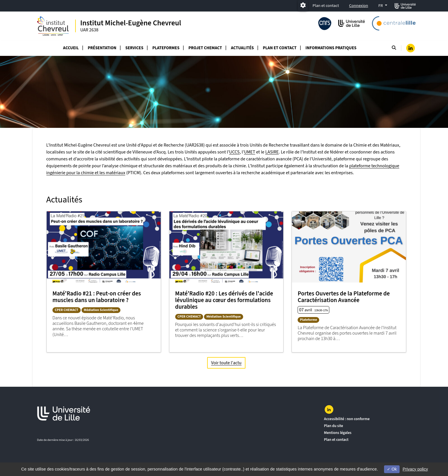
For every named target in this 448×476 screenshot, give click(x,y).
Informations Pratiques (331, 48)
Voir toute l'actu (226, 363)
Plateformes (166, 48)
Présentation (102, 48)
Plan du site (334, 426)
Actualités (242, 48)
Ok (392, 469)
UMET (250, 152)
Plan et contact (326, 6)
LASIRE (272, 152)
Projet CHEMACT (205, 48)
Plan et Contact (280, 48)
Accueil (71, 48)
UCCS (234, 152)
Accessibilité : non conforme (347, 419)
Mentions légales (338, 433)
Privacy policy (415, 469)
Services (134, 48)
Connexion (359, 6)
